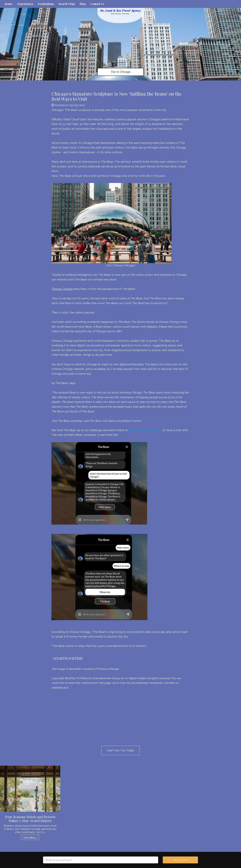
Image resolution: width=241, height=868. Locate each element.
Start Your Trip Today (120, 750)
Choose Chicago (62, 289)
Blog (83, 4)
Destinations (46, 4)
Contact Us (97, 4)
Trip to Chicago (120, 72)
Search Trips (67, 4)
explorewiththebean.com (145, 430)
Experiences (25, 4)
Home (9, 4)
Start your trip (180, 860)
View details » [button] (30, 837)
